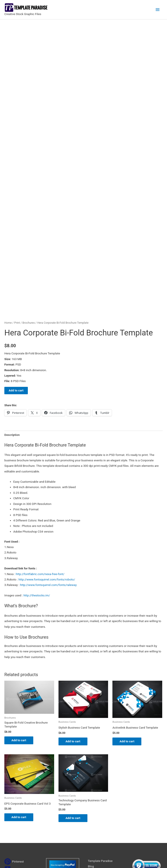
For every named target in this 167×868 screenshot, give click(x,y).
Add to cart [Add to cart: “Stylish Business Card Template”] (75, 643)
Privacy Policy (97, 797)
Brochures (29, 225)
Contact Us (95, 791)
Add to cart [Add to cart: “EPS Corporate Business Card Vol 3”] (20, 719)
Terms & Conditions (101, 802)
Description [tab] (12, 337)
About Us (94, 774)
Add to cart (16, 292)
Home (8, 225)
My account (96, 785)
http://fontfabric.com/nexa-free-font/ (40, 476)
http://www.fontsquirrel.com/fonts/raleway (48, 487)
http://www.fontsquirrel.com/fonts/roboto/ (47, 481)
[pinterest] (14, 764)
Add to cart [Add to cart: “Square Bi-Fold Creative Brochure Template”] (20, 642)
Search (112, 818)
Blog (91, 769)
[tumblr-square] (13, 772)
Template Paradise (100, 763)
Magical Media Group (141, 859)
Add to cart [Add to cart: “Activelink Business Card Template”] (129, 643)
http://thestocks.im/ (37, 497)
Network (103, 859)
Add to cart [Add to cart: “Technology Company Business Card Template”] (75, 720)
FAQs (91, 780)
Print (17, 225)
